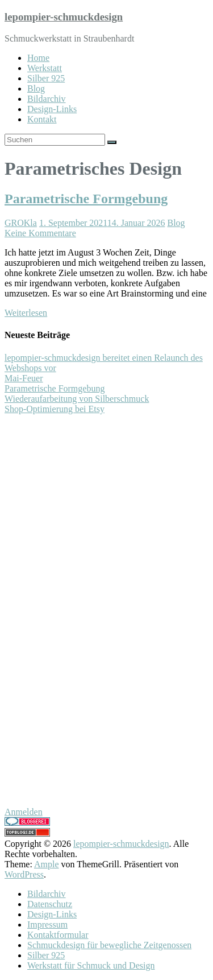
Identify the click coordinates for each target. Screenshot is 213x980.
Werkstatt (45, 68)
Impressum (47, 925)
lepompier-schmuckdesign (64, 17)
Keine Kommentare (40, 233)
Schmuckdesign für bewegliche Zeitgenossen (109, 945)
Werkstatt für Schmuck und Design (91, 965)
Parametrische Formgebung (86, 199)
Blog (36, 88)
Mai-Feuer (24, 378)
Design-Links (52, 109)
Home (38, 58)
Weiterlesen (26, 313)
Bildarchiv (47, 99)
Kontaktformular (58, 935)
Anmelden (24, 812)
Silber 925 (46, 78)
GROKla (21, 223)
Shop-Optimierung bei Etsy (55, 409)
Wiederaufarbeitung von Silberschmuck (77, 399)
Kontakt (42, 119)
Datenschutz (50, 904)
